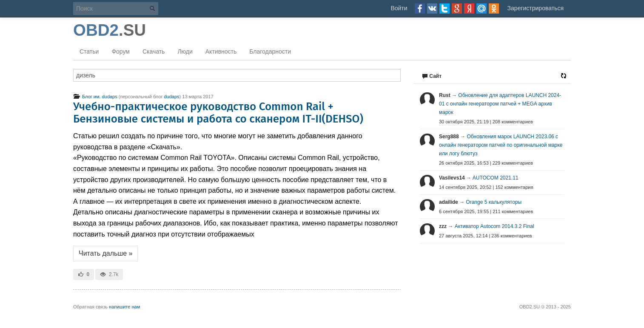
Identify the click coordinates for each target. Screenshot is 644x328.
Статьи (89, 51)
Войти (399, 8)
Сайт (432, 76)
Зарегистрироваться (536, 8)
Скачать (154, 51)
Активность (221, 51)
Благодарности (270, 51)
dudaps (171, 97)
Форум (121, 51)
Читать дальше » (105, 253)
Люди (185, 51)
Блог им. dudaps (95, 97)
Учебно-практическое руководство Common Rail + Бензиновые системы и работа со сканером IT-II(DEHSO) (218, 113)
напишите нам (124, 307)
